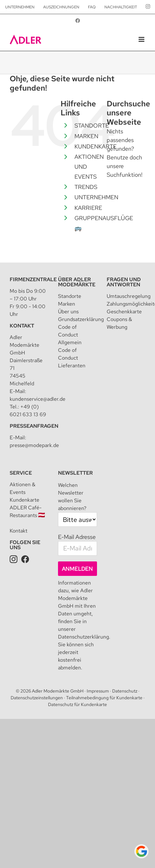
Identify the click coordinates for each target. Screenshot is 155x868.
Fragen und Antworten (124, 282)
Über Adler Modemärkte (77, 282)
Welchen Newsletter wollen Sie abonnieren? (72, 497)
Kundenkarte (24, 500)
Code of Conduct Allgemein (70, 335)
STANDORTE (92, 125)
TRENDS (86, 187)
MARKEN (86, 136)
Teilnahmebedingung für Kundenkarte (104, 698)
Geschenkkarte (124, 312)
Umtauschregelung (129, 296)
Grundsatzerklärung (81, 319)
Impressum (98, 691)
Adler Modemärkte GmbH (58, 691)
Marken (67, 304)
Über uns (68, 312)
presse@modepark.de (34, 445)
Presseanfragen (34, 426)
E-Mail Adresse (77, 537)
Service (21, 473)
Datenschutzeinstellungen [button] (37, 698)
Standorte (70, 296)
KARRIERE (88, 208)
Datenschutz (125, 691)
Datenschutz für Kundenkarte (77, 704)
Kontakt (22, 326)
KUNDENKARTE (96, 146)
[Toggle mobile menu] (142, 39)
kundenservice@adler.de (38, 399)
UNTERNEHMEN (96, 197)
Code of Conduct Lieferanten (72, 358)
